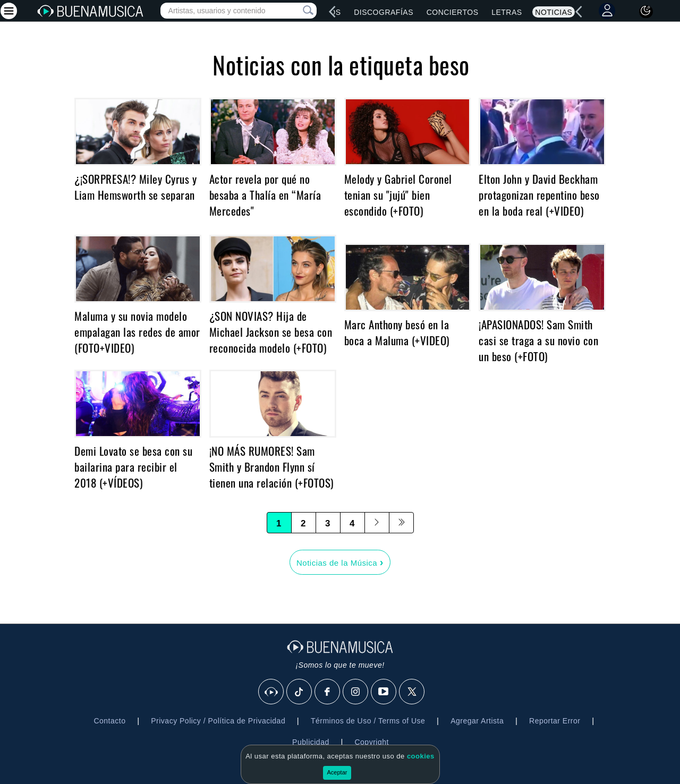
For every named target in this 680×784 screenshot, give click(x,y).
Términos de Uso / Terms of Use (368, 721)
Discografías (384, 12)
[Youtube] (384, 692)
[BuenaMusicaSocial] (271, 692)
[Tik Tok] (300, 692)
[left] (333, 12)
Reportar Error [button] (555, 721)
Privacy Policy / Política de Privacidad (218, 721)
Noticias (554, 12)
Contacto (109, 721)
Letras (507, 12)
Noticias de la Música (340, 562)
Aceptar (337, 772)
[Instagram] (356, 692)
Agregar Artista (477, 721)
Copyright (371, 742)
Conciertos (453, 12)
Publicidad (311, 742)
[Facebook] (328, 692)
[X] (412, 692)
